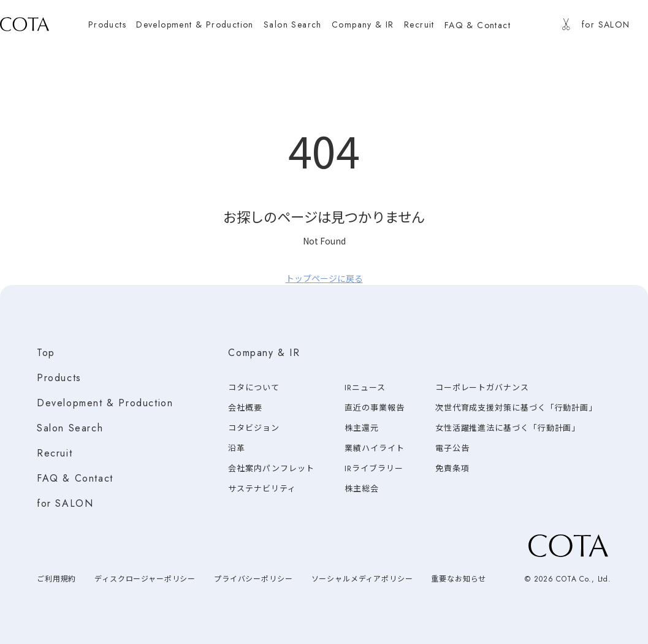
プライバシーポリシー (253, 579)
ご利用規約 (56, 579)
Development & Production (105, 403)
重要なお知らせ (459, 579)
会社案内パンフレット (271, 468)
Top (46, 353)
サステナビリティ (262, 489)
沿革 (237, 448)
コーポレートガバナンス (482, 388)
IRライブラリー (374, 468)
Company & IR (264, 353)
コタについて (253, 388)
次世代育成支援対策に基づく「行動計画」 (516, 408)
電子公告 (452, 448)
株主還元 (362, 428)
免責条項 (452, 468)
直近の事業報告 (374, 408)
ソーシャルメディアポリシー (362, 579)
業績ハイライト (374, 448)
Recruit (55, 453)
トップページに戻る (324, 278)
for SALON (65, 503)
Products (59, 378)
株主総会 (362, 489)
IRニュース (365, 388)
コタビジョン (253, 428)
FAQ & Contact (75, 478)
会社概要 (245, 408)
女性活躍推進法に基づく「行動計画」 (508, 428)
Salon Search (70, 428)
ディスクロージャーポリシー (145, 579)
